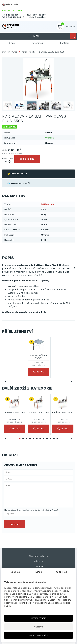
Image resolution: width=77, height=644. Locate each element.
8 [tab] (44, 438)
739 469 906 (39, 15)
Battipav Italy (47, 204)
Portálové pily (28, 52)
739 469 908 (14, 17)
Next (69, 106)
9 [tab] (47, 438)
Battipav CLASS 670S (38, 412)
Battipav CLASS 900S (63, 412)
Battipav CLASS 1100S (14, 412)
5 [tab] (33, 438)
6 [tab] (37, 438)
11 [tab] (54, 438)
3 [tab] (27, 438)
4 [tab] (30, 438)
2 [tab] (23, 438)
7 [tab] (40, 438)
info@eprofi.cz (38, 17)
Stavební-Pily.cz (10, 52)
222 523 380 (12, 15)
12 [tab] (57, 438)
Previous (7, 106)
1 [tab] (20, 438)
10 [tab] (50, 438)
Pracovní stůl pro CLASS (38, 357)
